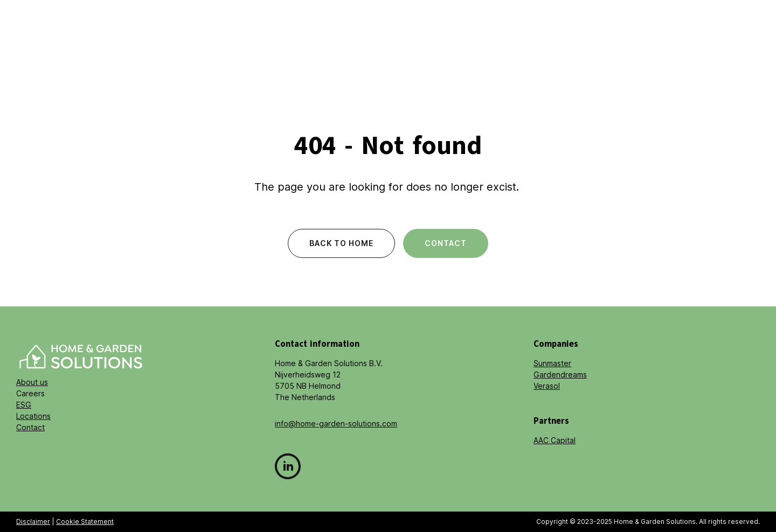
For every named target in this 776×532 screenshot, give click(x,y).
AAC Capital (555, 440)
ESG (24, 405)
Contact (446, 243)
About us (32, 382)
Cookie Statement (85, 521)
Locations (33, 416)
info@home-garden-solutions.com (336, 423)
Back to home (341, 243)
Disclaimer (33, 521)
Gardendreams (560, 374)
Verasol (547, 386)
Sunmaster (552, 363)
